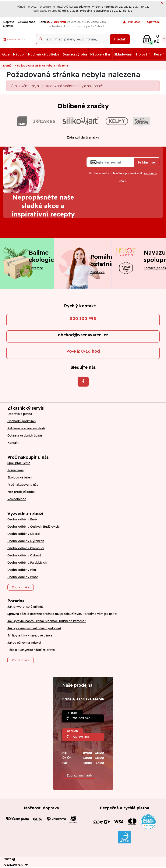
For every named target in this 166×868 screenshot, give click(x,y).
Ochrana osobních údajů (25, 435)
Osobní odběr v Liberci (24, 534)
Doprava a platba (9, 24)
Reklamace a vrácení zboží (26, 428)
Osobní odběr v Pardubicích (27, 563)
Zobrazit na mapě (79, 775)
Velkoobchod (27, 22)
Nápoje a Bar (100, 54)
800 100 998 (83, 318)
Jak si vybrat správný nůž (25, 607)
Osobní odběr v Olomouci (26, 548)
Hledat (120, 39)
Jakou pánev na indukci (24, 643)
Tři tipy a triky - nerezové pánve (30, 635)
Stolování (143, 54)
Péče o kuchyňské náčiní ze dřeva (31, 650)
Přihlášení (132, 22)
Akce (6, 54)
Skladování (123, 54)
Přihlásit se (146, 162)
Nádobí (19, 54)
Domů (7, 65)
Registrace (152, 22)
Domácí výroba (75, 54)
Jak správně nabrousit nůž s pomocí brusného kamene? (47, 621)
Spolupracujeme (19, 463)
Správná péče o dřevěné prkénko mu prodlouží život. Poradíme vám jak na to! (62, 614)
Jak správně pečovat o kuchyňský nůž (34, 628)
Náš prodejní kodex (21, 492)
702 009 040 (81, 718)
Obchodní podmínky (22, 421)
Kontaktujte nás (155, 268)
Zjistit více (36, 268)
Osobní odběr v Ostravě (24, 555)
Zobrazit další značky (83, 137)
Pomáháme (15, 470)
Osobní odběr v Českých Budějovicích (34, 527)
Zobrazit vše (21, 587)
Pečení (159, 54)
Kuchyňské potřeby (44, 54)
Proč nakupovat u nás (23, 485)
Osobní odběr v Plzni (22, 570)
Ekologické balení (20, 477)
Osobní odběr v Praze (23, 577)
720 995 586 (81, 737)
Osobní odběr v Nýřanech (26, 541)
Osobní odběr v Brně (22, 519)
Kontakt (13, 443)
